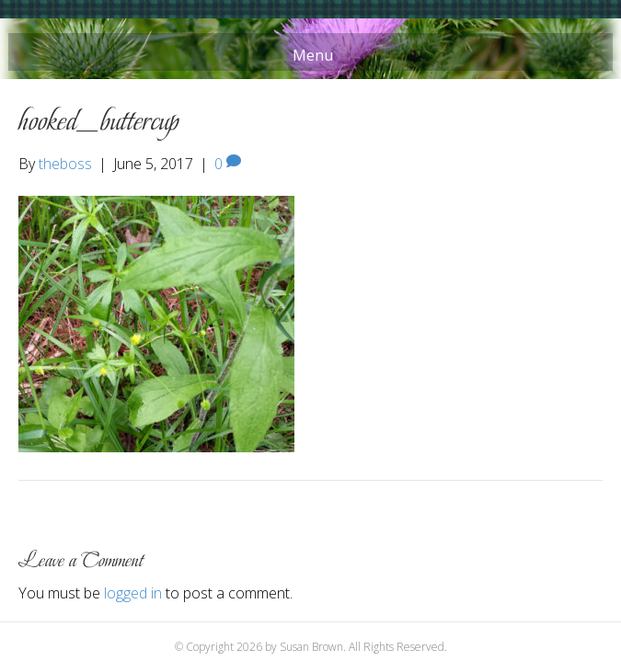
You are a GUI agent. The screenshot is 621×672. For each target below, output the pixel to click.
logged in (133, 593)
